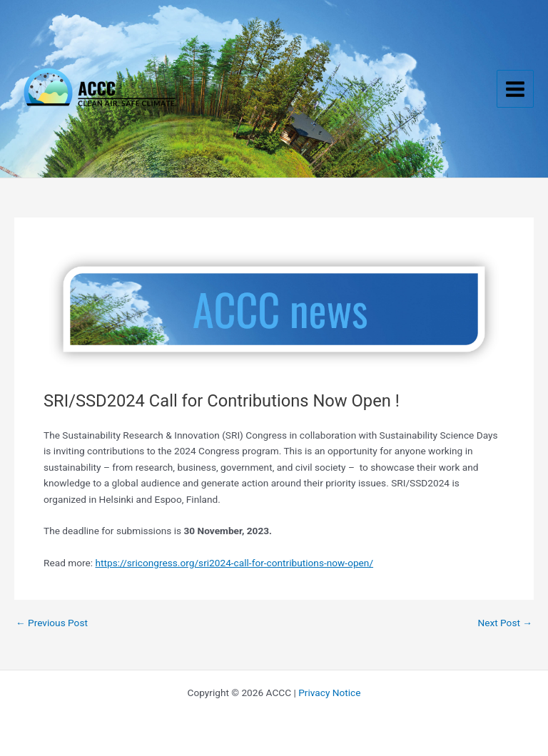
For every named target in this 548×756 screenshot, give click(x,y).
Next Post (505, 623)
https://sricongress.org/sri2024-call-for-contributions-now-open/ (235, 563)
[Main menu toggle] (516, 89)
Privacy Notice (329, 693)
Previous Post (52, 623)
